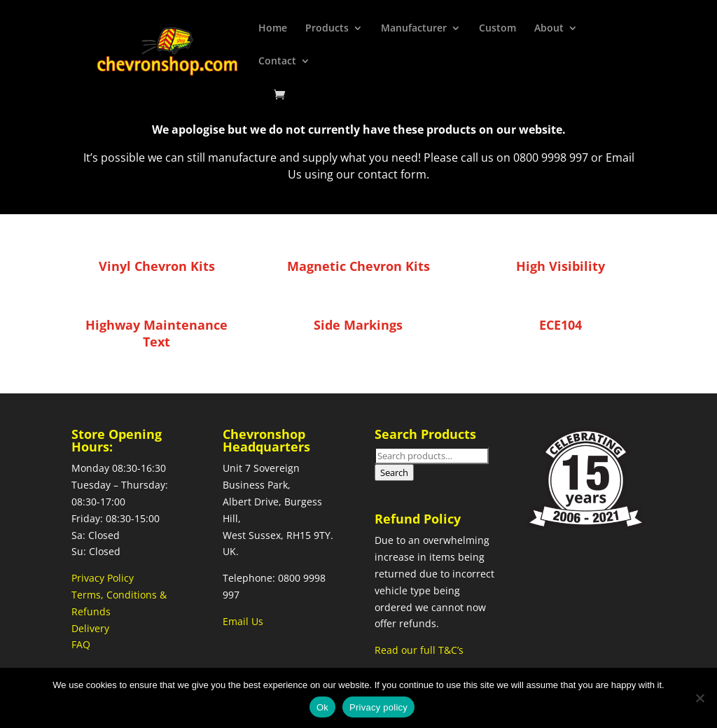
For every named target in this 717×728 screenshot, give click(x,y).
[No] (699, 698)
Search (394, 472)
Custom (497, 29)
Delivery (90, 628)
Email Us (243, 621)
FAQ (81, 644)
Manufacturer (414, 29)
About (549, 29)
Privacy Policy (103, 578)
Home (273, 29)
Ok (322, 707)
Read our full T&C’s (419, 650)
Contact (277, 62)
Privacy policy (378, 707)
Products (327, 29)
